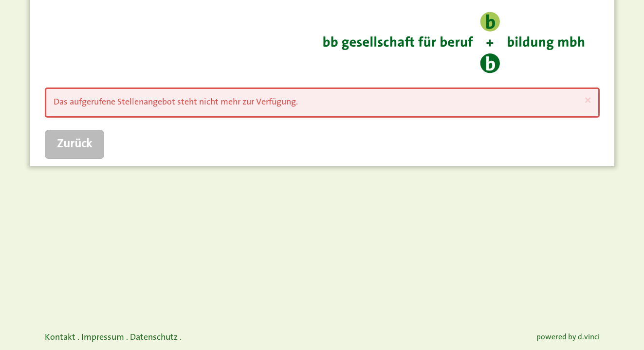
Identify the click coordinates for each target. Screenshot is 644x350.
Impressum (103, 338)
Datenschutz (154, 338)
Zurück (74, 144)
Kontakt (60, 338)
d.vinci (589, 338)
